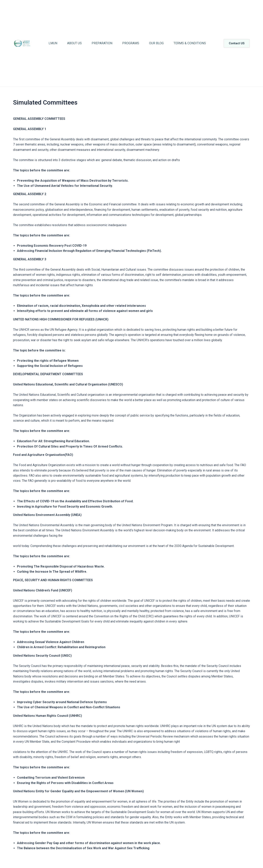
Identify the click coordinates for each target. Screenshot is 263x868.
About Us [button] (74, 43)
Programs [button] (131, 43)
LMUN (53, 43)
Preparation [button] (102, 43)
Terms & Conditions (190, 43)
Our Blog (156, 43)
